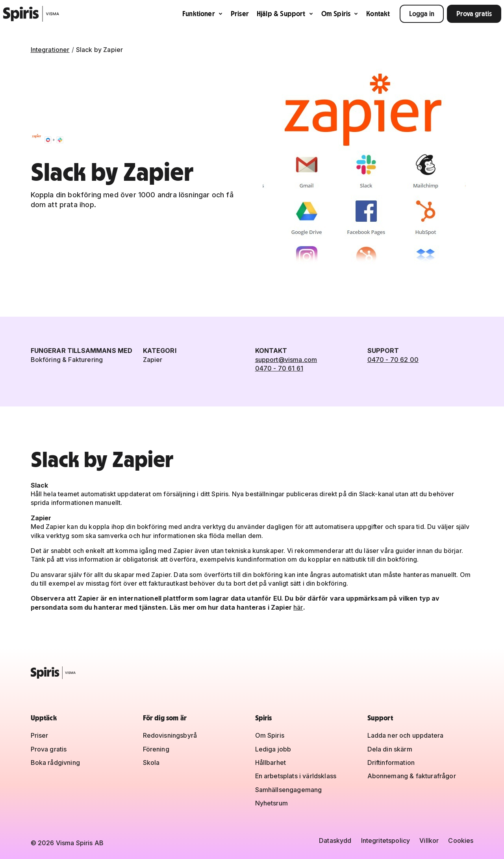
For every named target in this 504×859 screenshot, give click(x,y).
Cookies (461, 840)
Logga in (422, 14)
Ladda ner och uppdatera (406, 735)
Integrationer (50, 50)
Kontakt (378, 14)
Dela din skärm (390, 749)
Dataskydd (335, 840)
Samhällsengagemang (289, 790)
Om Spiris (340, 14)
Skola (151, 763)
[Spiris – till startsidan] (252, 673)
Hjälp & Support (285, 14)
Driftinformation (391, 763)
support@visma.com (286, 360)
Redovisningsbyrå (170, 735)
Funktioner (203, 14)
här (298, 607)
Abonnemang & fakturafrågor (412, 776)
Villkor (429, 840)
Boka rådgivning (55, 763)
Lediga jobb (273, 749)
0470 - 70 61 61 (279, 368)
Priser (240, 14)
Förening (156, 749)
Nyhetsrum (271, 803)
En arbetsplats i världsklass (296, 776)
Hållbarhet (271, 763)
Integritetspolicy (386, 840)
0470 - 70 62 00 (393, 360)
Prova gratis (474, 14)
